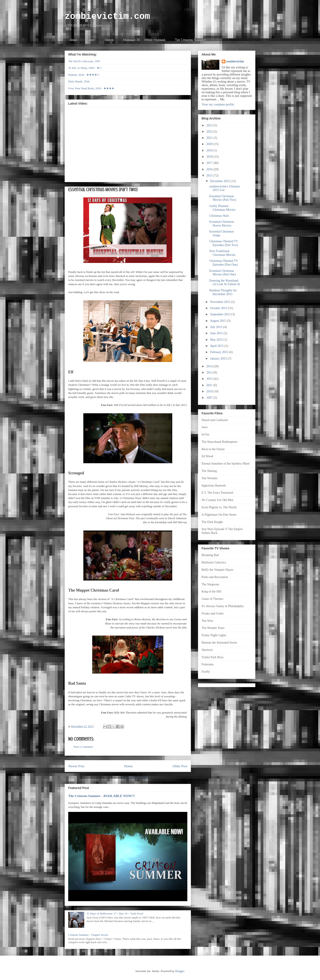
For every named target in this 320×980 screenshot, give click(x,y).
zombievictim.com (107, 17)
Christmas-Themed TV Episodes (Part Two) (224, 243)
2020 (210, 144)
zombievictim (235, 61)
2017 (210, 163)
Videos (109, 40)
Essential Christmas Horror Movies (222, 224)
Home (73, 40)
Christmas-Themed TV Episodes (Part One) (224, 263)
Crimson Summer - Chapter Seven (88, 935)
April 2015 (217, 346)
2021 (210, 138)
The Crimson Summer (190, 40)
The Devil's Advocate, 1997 (84, 61)
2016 (210, 169)
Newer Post (76, 766)
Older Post (180, 766)
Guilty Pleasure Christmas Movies (222, 208)
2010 (210, 391)
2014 (210, 366)
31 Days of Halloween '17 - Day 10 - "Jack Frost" (115, 913)
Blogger (180, 971)
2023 (210, 125)
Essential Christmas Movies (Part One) (223, 273)
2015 (210, 176)
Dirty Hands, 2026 (79, 81)
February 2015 (220, 352)
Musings (129, 40)
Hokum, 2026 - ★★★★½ (84, 75)
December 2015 (220, 181)
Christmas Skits (219, 216)
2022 (210, 132)
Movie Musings (155, 40)
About (91, 40)
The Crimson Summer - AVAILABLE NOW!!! (102, 796)
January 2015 (219, 359)
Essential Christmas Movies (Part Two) (223, 198)
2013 (210, 373)
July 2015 (216, 327)
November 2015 (220, 302)
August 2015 (218, 321)
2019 (210, 150)
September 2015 (221, 314)
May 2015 (217, 340)
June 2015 (217, 333)
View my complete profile (218, 104)
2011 (210, 385)
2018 (210, 157)
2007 (210, 398)
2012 (210, 379)
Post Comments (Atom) (136, 777)
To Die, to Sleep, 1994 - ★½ (85, 68)
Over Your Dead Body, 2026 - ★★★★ (91, 88)
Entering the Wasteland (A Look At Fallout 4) (225, 282)
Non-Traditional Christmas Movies (222, 253)
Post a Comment (83, 747)
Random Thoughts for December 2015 (223, 292)
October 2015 (219, 308)
